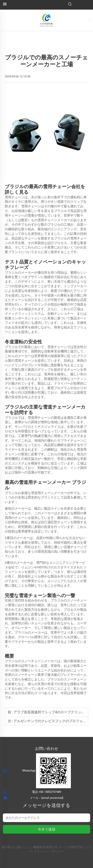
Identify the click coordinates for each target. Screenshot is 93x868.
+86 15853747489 (50, 792)
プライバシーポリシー (49, 851)
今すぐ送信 (47, 829)
